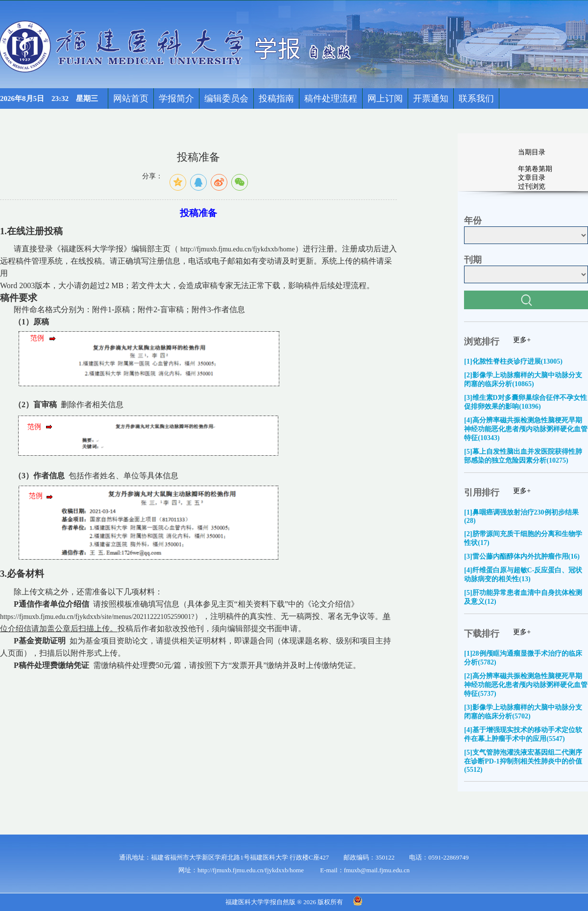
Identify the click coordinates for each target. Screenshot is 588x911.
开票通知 (431, 98)
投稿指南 (276, 98)
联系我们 (476, 98)
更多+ (522, 340)
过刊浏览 (532, 186)
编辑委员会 (226, 98)
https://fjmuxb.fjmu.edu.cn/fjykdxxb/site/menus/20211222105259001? (97, 617)
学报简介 (176, 98)
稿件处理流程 (331, 98)
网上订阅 (385, 98)
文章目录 (532, 178)
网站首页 (131, 98)
